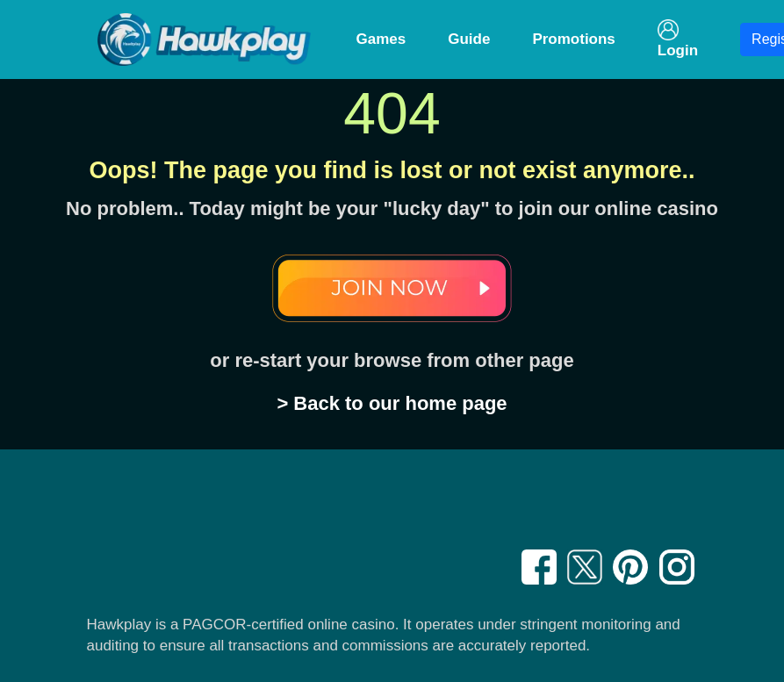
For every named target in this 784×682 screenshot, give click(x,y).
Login (678, 39)
